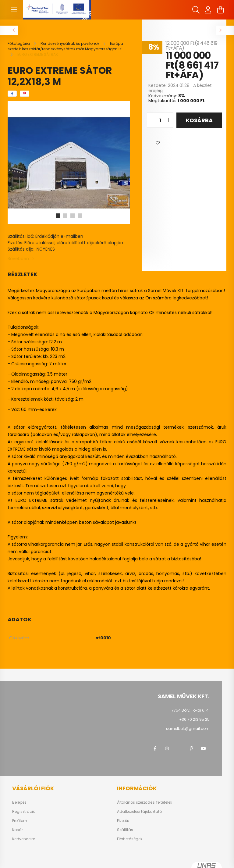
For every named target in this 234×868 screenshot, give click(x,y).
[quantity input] (160, 120)
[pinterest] (25, 94)
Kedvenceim (24, 839)
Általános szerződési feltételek (145, 802)
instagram (167, 748)
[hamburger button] (14, 10)
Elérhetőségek (130, 839)
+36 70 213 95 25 (194, 719)
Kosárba (199, 120)
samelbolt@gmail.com (188, 729)
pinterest (191, 748)
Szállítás (125, 830)
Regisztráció (24, 812)
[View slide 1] (58, 216)
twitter (179, 748)
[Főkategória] (19, 43)
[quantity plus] (168, 120)
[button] (158, 143)
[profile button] (208, 10)
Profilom (20, 821)
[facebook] (12, 94)
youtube (204, 748)
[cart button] (220, 10)
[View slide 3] (73, 216)
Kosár (18, 830)
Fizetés (123, 821)
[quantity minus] (152, 120)
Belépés (19, 802)
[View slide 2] (65, 216)
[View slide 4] (80, 216)
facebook (155, 748)
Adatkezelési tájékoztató (139, 812)
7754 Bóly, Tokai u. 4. (191, 710)
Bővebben (18, 259)
